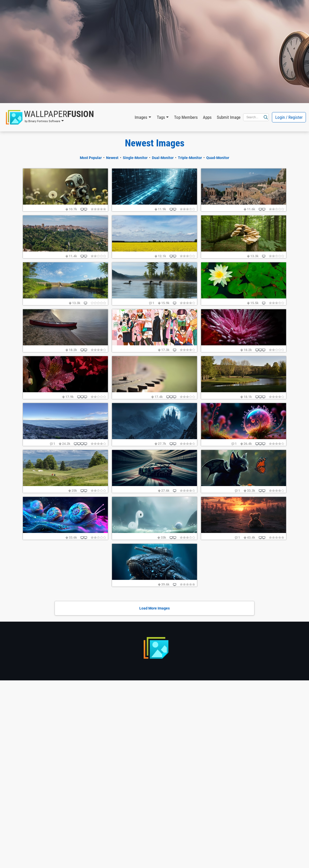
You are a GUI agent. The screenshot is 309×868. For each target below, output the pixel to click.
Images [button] (141, 117)
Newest (112, 158)
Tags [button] (161, 117)
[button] (50, 117)
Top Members (186, 117)
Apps (207, 117)
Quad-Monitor (218, 158)
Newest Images (155, 143)
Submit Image (229, 117)
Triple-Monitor (190, 158)
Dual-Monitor (163, 158)
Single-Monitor (135, 158)
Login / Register (289, 117)
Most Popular (91, 158)
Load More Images (154, 608)
